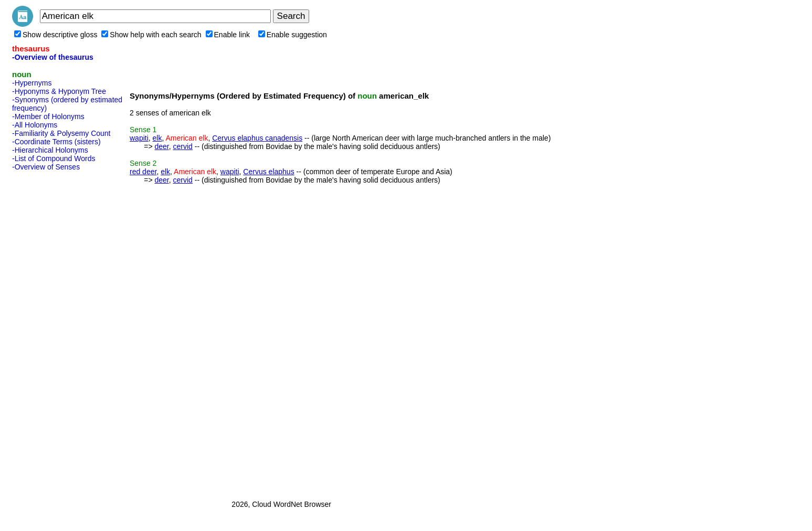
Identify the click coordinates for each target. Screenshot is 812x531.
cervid (183, 146)
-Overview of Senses (46, 167)
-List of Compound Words (54, 158)
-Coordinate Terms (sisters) (56, 142)
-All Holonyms (35, 125)
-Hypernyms (32, 83)
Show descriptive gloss (56, 35)
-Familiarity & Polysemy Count (61, 133)
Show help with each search (151, 35)
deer (161, 146)
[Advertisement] (54, 332)
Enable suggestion (293, 35)
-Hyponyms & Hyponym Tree (59, 91)
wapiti (139, 138)
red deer (143, 172)
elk (157, 138)
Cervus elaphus (268, 172)
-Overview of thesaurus (53, 57)
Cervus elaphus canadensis (257, 138)
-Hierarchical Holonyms (50, 150)
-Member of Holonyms (48, 116)
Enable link (228, 35)
